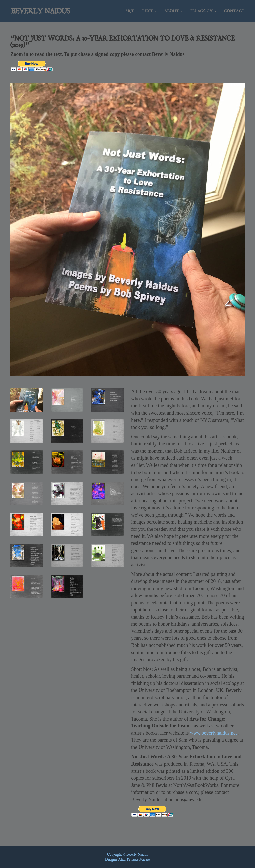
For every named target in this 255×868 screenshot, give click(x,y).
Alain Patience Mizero (134, 859)
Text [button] (149, 12)
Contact (234, 12)
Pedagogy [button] (203, 12)
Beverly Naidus (43, 12)
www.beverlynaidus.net (214, 733)
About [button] (174, 12)
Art (130, 12)
